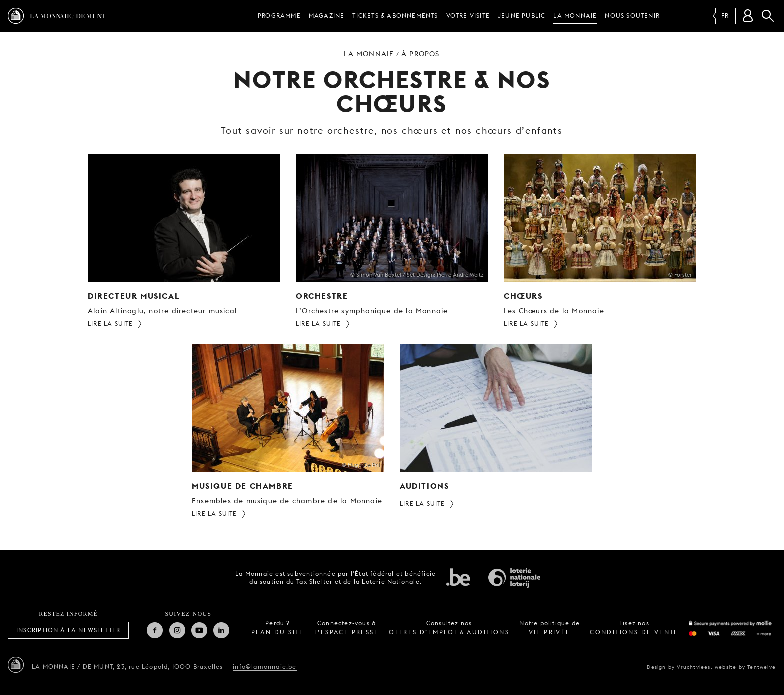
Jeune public (522, 16)
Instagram (177, 630)
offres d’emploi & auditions (449, 632)
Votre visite (468, 16)
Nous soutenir (632, 16)
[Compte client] (748, 16)
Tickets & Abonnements (395, 16)
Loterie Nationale (514, 578)
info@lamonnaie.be (265, 667)
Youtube (199, 630)
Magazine (327, 16)
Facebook (155, 630)
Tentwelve (762, 667)
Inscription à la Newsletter (68, 630)
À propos (421, 54)
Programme (279, 16)
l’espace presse (347, 632)
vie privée (550, 632)
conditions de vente (634, 632)
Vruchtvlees (694, 667)
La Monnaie (575, 16)
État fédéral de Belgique (458, 577)
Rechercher (768, 16)
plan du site (278, 632)
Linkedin (221, 630)
